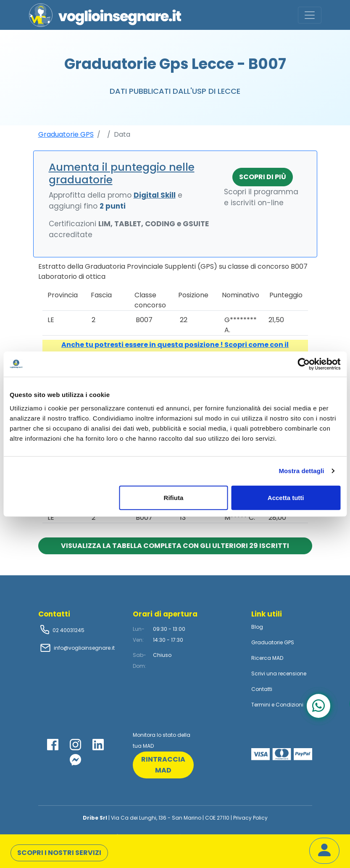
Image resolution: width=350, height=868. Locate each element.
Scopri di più (263, 177)
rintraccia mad (163, 765)
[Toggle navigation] (310, 15)
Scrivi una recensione (279, 673)
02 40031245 (68, 630)
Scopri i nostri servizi (59, 853)
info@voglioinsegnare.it (84, 648)
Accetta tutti (286, 497)
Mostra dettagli (301, 471)
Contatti (262, 689)
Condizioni (289, 705)
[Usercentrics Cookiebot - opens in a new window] (304, 364)
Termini (261, 705)
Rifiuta (174, 497)
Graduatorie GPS (66, 134)
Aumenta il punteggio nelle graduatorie (122, 173)
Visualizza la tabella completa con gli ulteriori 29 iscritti (175, 546)
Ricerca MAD (267, 658)
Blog (257, 627)
